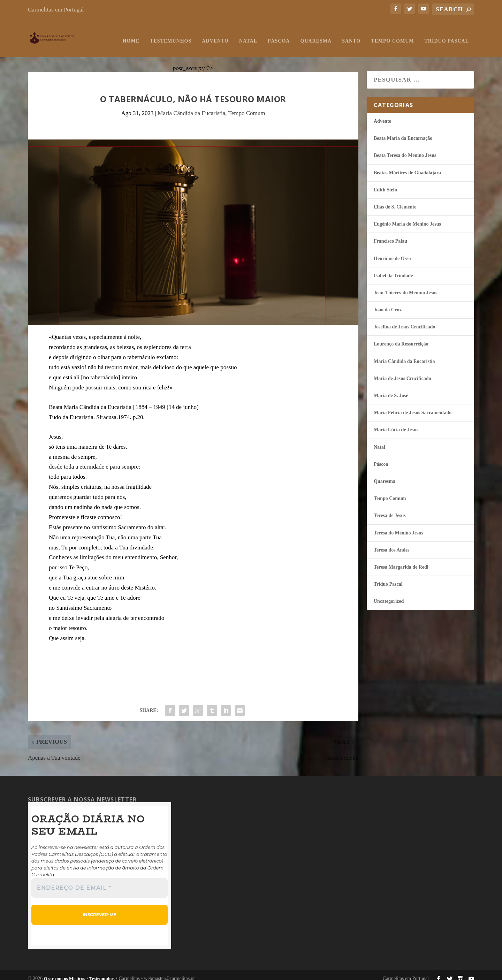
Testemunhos (171, 34)
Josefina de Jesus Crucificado (404, 320)
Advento (215, 34)
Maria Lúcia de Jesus (396, 423)
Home (131, 34)
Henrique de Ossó (392, 252)
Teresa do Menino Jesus (398, 526)
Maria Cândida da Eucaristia (191, 106)
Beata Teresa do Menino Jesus (405, 148)
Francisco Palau (390, 234)
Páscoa (279, 34)
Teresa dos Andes (392, 543)
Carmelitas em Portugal (56, 10)
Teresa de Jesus (390, 508)
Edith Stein (385, 183)
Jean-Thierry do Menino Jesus (405, 286)
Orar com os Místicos (65, 971)
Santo (351, 34)
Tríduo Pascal (447, 34)
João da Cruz (388, 303)
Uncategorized (389, 594)
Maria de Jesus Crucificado (402, 371)
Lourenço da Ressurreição (401, 337)
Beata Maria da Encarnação (403, 131)
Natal (248, 34)
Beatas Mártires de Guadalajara (407, 166)
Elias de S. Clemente (395, 200)
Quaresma (316, 34)
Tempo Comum (392, 34)
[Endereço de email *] (100, 881)
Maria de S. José (391, 389)
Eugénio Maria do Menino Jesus (407, 217)
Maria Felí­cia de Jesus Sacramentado (413, 406)
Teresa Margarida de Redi (401, 560)
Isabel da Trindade (393, 269)
